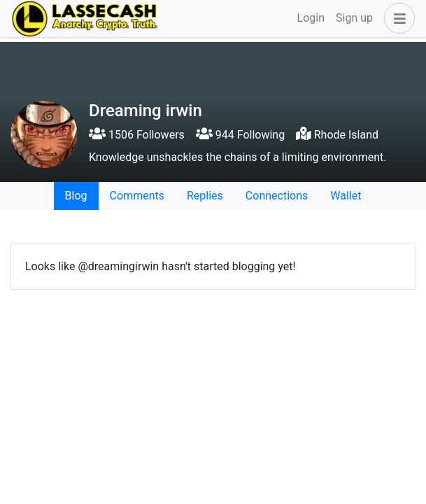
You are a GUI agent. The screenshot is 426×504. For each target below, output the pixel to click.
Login (311, 18)
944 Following (240, 135)
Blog (76, 196)
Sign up (354, 18)
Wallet (346, 196)
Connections (277, 196)
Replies (205, 196)
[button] (397, 18)
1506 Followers (137, 135)
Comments (137, 196)
